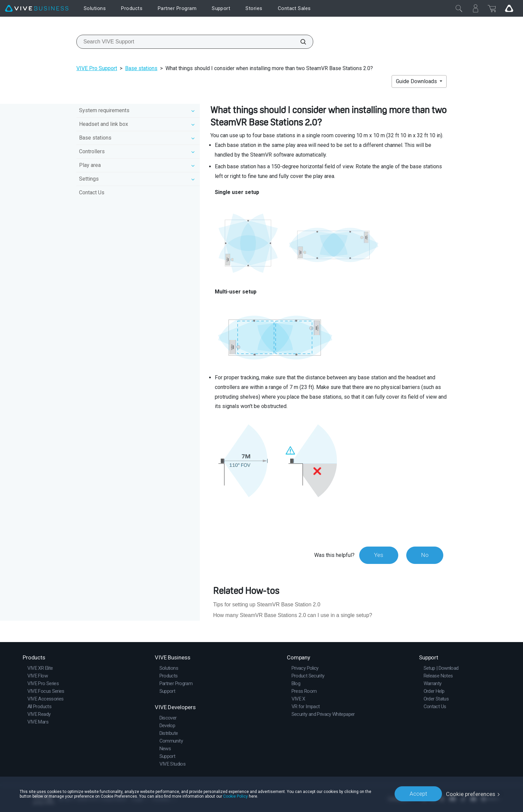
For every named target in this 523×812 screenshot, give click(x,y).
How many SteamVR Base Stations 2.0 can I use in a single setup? (293, 615)
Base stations (141, 68)
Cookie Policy (235, 796)
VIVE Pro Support (97, 68)
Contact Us (92, 192)
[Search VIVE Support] (300, 42)
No (424, 555)
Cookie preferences (471, 794)
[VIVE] (37, 9)
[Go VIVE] (509, 8)
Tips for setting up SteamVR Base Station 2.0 (267, 604)
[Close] (459, 8)
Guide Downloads (417, 81)
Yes (378, 555)
